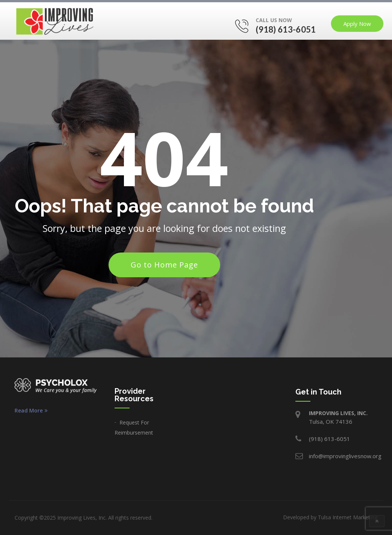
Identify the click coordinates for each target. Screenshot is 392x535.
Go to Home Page (164, 265)
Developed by (330, 517)
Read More (31, 411)
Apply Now (357, 24)
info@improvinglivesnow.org (345, 456)
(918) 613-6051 (286, 29)
